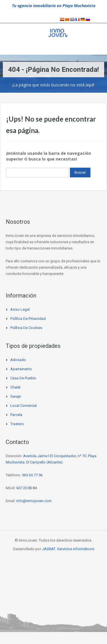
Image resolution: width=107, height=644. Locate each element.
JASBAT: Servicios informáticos (68, 549)
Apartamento (21, 369)
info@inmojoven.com (34, 501)
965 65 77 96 (32, 475)
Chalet (15, 387)
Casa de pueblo (23, 378)
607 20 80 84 (27, 488)
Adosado (18, 360)
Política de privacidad (28, 319)
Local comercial (24, 406)
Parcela (16, 415)
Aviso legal (20, 309)
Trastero (17, 424)
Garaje (16, 396)
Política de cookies (26, 328)
